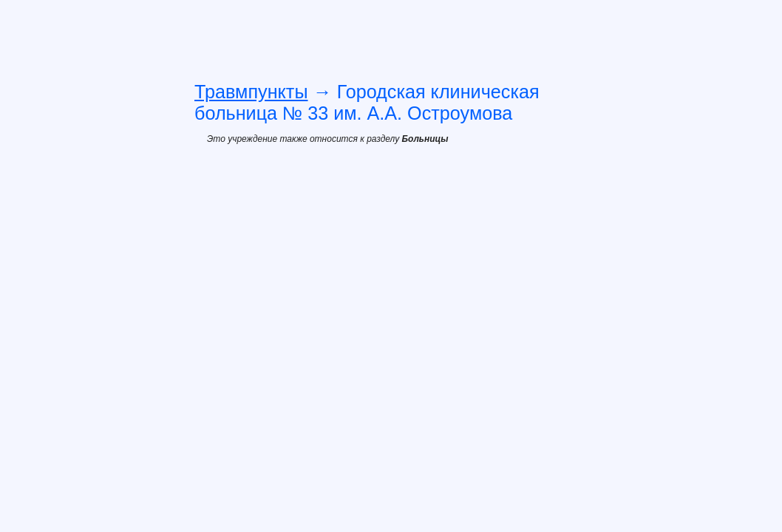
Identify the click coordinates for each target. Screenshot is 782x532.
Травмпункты (251, 92)
